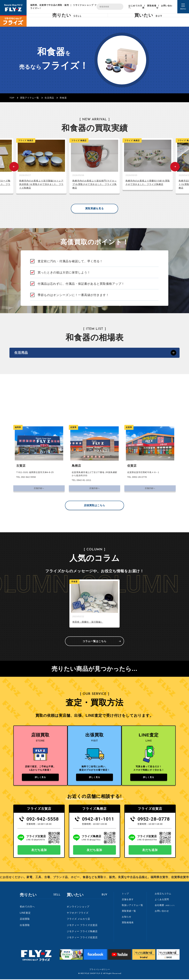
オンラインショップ (78, 907)
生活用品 (49, 98)
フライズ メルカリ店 (78, 920)
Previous (14, 167)
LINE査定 (25, 914)
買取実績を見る (94, 209)
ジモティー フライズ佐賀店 (82, 938)
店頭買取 (25, 920)
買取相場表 (149, 7)
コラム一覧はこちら (94, 642)
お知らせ (127, 918)
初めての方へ (27, 907)
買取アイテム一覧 (30, 98)
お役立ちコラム (163, 894)
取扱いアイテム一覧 (132, 906)
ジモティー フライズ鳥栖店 (82, 932)
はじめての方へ (135, 7)
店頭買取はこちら (94, 506)
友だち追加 (39, 851)
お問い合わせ (164, 7)
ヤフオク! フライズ (78, 914)
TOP (12, 98)
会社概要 (165, 906)
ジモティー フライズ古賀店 (82, 926)
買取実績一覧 (129, 912)
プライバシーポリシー (100, 970)
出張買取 (25, 926)
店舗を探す (128, 900)
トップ (125, 894)
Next (175, 167)
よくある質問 (162, 900)
